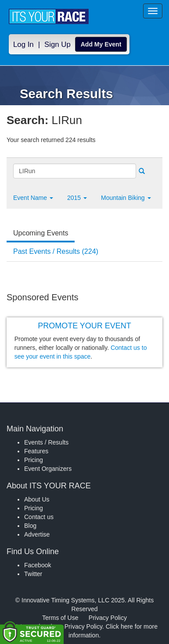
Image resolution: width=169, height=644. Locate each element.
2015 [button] (77, 198)
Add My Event (101, 44)
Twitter (33, 574)
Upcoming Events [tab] (41, 233)
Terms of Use (60, 618)
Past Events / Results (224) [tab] (56, 251)
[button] (33, 198)
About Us (37, 499)
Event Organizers (48, 469)
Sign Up (58, 44)
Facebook (38, 565)
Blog (30, 526)
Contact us (39, 517)
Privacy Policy (108, 618)
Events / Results (46, 442)
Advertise (37, 534)
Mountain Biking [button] (126, 198)
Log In (23, 44)
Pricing (34, 460)
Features (36, 451)
